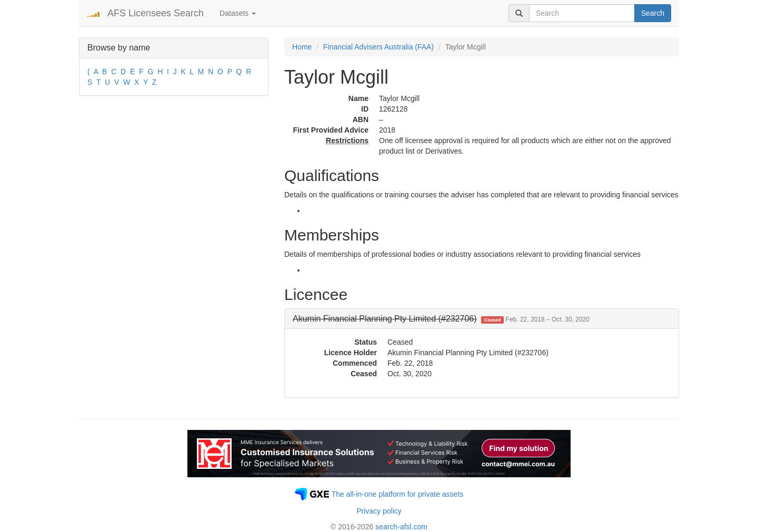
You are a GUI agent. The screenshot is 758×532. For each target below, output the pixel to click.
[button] (441, 319)
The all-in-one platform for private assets (398, 494)
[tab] (482, 319)
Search (653, 13)
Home (302, 47)
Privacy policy (379, 511)
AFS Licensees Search (156, 13)
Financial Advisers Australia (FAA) (378, 47)
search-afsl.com (401, 527)
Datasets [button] (238, 13)
